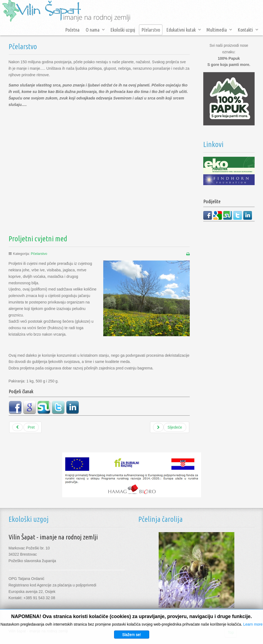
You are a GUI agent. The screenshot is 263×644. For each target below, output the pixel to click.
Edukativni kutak (181, 30)
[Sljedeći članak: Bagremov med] (170, 427)
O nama (93, 30)
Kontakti (245, 30)
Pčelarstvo (151, 30)
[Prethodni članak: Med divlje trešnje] (26, 427)
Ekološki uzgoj (123, 30)
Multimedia (217, 30)
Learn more (253, 624)
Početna (72, 30)
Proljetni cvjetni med (38, 238)
